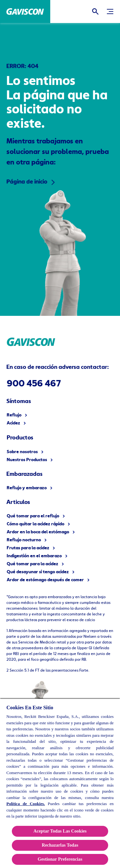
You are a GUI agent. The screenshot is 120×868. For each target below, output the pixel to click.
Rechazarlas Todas (60, 845)
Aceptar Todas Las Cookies (60, 831)
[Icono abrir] (95, 11)
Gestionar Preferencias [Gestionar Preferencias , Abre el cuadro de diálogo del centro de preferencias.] (60, 859)
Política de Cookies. (26, 804)
